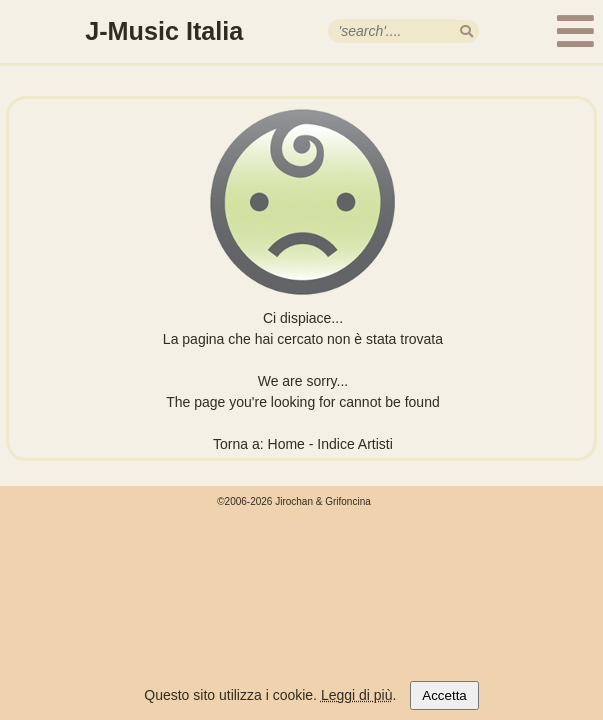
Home (286, 444)
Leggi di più (357, 695)
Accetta (444, 695)
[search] (466, 31)
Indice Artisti (354, 444)
